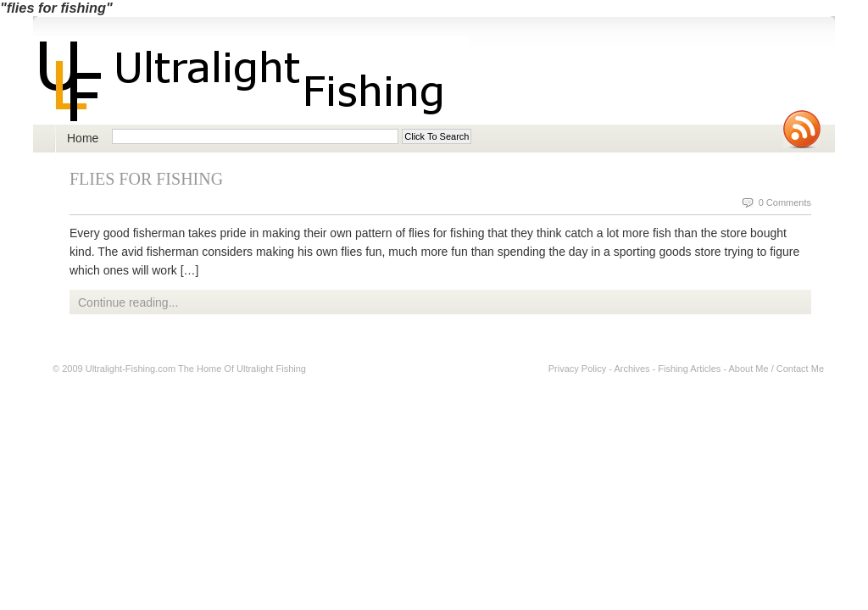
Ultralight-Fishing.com (131, 369)
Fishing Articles (689, 369)
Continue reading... (128, 302)
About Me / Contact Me (777, 369)
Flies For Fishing (146, 179)
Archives (632, 369)
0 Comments (785, 202)
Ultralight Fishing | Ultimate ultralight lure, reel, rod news (250, 80)
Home (83, 138)
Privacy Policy (577, 369)
